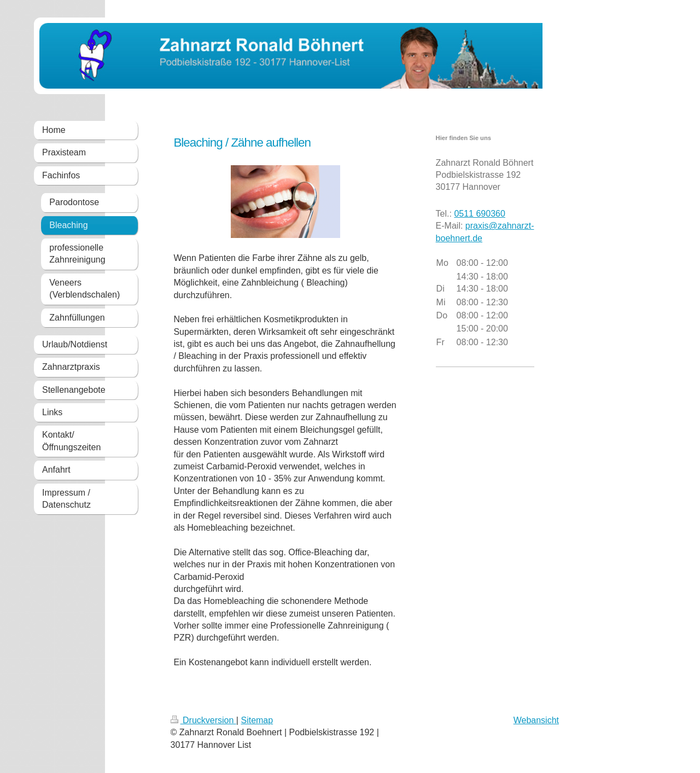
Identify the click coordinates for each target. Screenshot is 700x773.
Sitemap (257, 720)
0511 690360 (479, 214)
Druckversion (203, 720)
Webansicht (536, 720)
